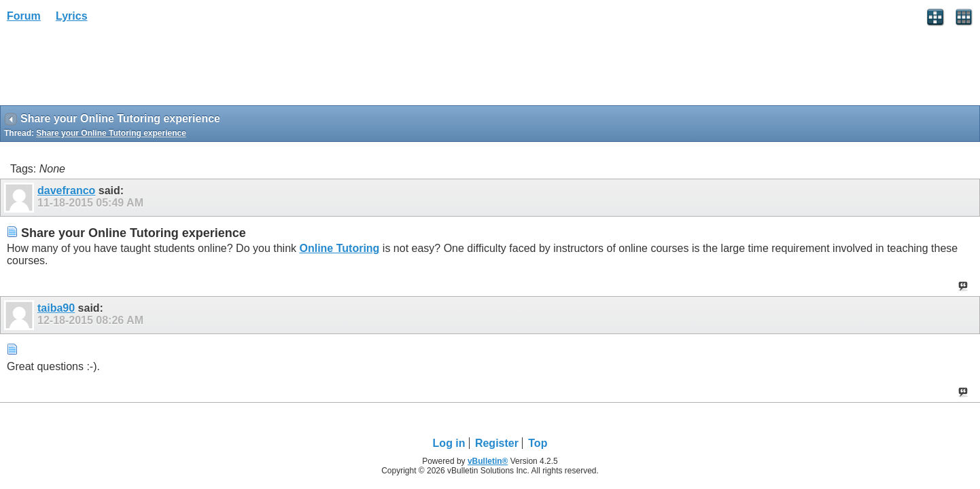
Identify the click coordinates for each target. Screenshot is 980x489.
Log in (449, 443)
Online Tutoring (339, 248)
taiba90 (56, 308)
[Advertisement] (109, 69)
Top (538, 443)
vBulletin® (488, 461)
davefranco (66, 191)
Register (497, 443)
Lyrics (72, 16)
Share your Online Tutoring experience (111, 133)
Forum (24, 16)
